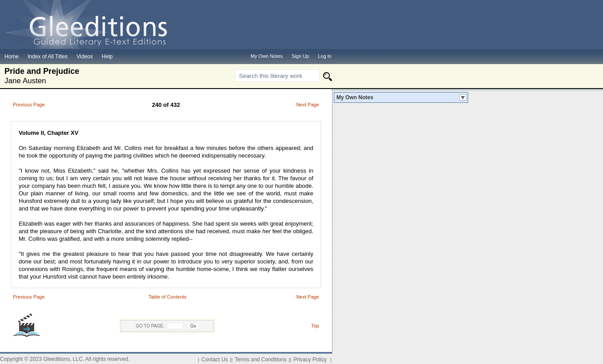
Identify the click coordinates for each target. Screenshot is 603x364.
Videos (85, 57)
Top (315, 326)
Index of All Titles (48, 57)
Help (107, 57)
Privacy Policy (310, 360)
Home (12, 57)
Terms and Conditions (261, 360)
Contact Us (215, 360)
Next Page (308, 105)
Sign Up (300, 56)
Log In (325, 56)
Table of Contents (167, 297)
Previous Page (29, 105)
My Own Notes (355, 97)
